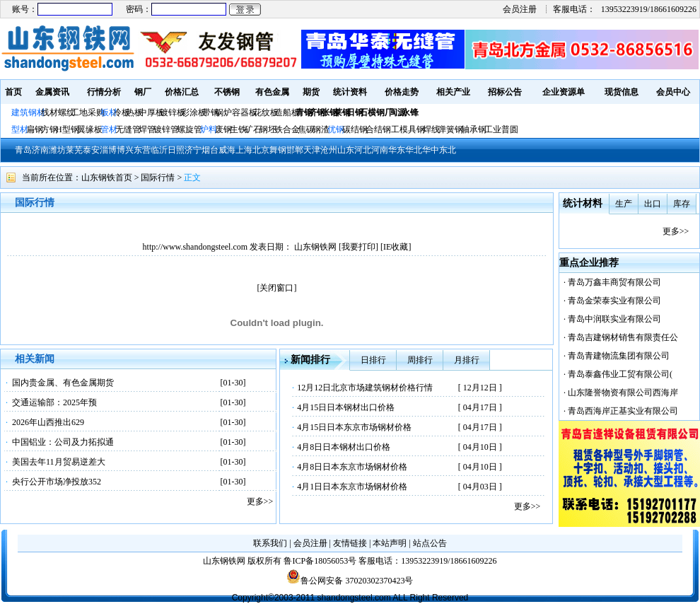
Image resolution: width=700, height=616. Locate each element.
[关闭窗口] (277, 288)
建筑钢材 (28, 112)
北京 (261, 150)
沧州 (329, 150)
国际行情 (158, 178)
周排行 (420, 360)
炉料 (209, 129)
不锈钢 (227, 92)
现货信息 (622, 92)
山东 (346, 150)
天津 (312, 150)
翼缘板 (90, 129)
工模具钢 (407, 129)
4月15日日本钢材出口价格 (346, 407)
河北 (363, 150)
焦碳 (306, 129)
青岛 (23, 150)
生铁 (238, 129)
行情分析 (104, 92)
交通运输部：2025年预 (54, 402)
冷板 (122, 112)
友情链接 (350, 543)
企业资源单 (564, 92)
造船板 (287, 112)
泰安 (91, 150)
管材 (109, 129)
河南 (380, 150)
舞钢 (278, 150)
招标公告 (505, 92)
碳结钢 (355, 129)
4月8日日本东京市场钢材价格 (352, 467)
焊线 (431, 129)
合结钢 (378, 129)
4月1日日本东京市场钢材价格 (352, 487)
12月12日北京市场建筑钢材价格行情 (365, 388)
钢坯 (268, 129)
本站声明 (390, 543)
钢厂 (143, 92)
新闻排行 (310, 360)
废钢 (223, 129)
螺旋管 (189, 129)
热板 (134, 112)
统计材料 (583, 203)
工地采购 (88, 112)
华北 (414, 150)
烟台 (210, 150)
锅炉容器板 (236, 112)
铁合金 (287, 129)
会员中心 (673, 92)
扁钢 (35, 129)
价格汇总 (182, 92)
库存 (682, 204)
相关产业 (453, 92)
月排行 (467, 360)
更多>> (260, 501)
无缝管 (128, 129)
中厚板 (151, 112)
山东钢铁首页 (107, 178)
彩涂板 (194, 112)
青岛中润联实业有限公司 (614, 319)
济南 (40, 150)
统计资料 (350, 92)
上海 (244, 150)
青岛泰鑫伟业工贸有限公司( (620, 374)
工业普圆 (501, 129)
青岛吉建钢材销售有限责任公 (623, 337)
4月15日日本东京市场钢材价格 (354, 427)
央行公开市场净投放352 (57, 482)
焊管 (147, 129)
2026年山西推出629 (48, 422)
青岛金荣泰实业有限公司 (614, 301)
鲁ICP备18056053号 (320, 561)
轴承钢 (474, 129)
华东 (397, 150)
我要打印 (358, 247)
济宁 (193, 150)
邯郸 (295, 150)
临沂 (159, 150)
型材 (20, 129)
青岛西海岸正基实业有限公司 (623, 411)
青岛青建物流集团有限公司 (619, 356)
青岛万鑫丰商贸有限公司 (614, 282)
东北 (448, 150)
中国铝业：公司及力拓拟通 (63, 442)
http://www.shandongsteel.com (196, 247)
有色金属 (272, 92)
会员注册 (520, 9)
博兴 (125, 150)
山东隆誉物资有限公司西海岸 (623, 393)
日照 (176, 150)
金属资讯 (52, 92)
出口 (653, 204)
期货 (311, 92)
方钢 (49, 129)
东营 (142, 150)
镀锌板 (173, 112)
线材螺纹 (58, 112)
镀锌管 (166, 129)
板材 (109, 112)
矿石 (253, 129)
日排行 (373, 360)
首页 (13, 92)
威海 (227, 150)
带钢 (211, 112)
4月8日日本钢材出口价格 (344, 447)
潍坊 (57, 150)
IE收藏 (396, 247)
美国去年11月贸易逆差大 (59, 462)
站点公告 (430, 543)
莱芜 (74, 150)
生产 (624, 204)
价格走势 (402, 92)
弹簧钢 (450, 129)
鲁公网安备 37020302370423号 (350, 581)
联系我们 (270, 543)
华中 (431, 150)
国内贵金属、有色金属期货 (63, 383)
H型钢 (68, 129)
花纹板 (266, 112)
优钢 (336, 129)
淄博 (108, 150)
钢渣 (321, 129)
